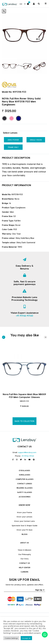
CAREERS (24, 572)
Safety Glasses (25, 492)
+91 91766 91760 (24, 316)
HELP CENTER (24, 567)
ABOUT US (24, 543)
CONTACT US (25, 563)
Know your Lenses (24, 517)
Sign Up (40, 590)
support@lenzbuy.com (27, 452)
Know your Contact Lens (25, 521)
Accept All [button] (26, 638)
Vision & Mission (24, 550)
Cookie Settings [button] (11, 638)
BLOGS (25, 534)
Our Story (24, 559)
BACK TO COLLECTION (24, 421)
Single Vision (36, 140)
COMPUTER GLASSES (25, 479)
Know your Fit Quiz (25, 530)
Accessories (25, 497)
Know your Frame (25, 512)
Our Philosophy (25, 554)
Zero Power (13, 140)
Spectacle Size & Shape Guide (25, 525)
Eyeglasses (24, 470)
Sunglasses (25, 475)
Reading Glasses (25, 488)
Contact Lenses (25, 483)
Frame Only (13, 147)
